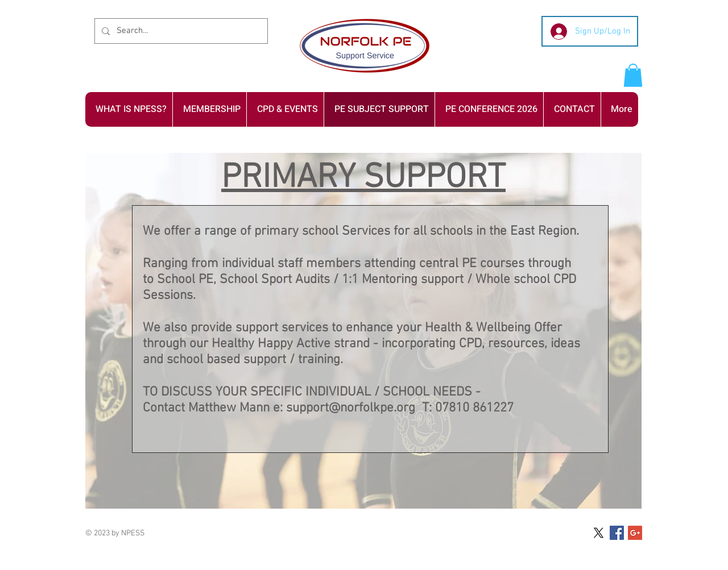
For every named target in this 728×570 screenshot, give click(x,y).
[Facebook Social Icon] (617, 533)
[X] (599, 533)
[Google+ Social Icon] (635, 533)
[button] (633, 75)
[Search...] (180, 31)
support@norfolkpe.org (351, 408)
